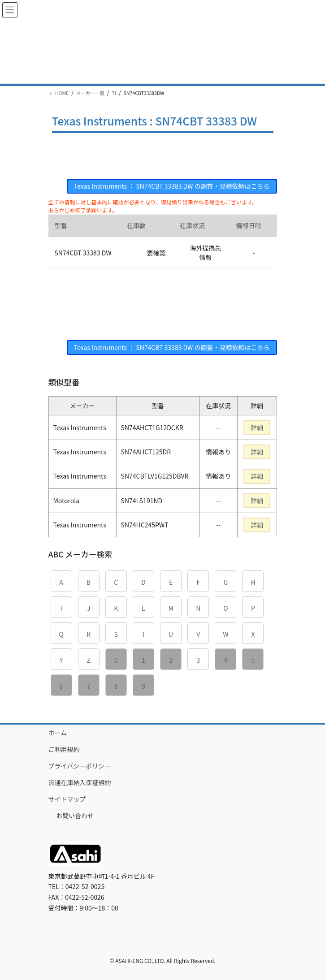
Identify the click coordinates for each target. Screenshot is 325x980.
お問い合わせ (75, 816)
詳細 (257, 427)
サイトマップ (67, 799)
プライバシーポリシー (80, 766)
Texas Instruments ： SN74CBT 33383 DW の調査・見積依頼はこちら (172, 186)
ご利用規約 (64, 749)
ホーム (58, 733)
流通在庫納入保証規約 (80, 782)
